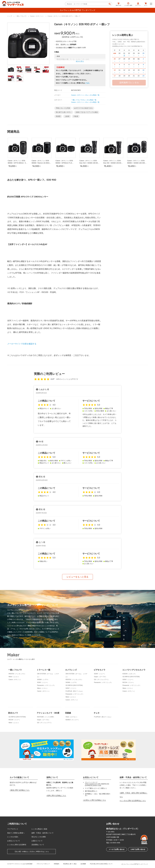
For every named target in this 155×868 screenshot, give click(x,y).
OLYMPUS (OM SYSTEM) (74, 685)
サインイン (138, 4)
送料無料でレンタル (129, 83)
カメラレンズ (71, 670)
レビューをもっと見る (77, 577)
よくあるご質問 (128, 4)
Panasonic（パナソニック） (46, 685)
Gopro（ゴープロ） (100, 677)
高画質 (58, 116)
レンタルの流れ (13, 837)
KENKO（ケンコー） (72, 720)
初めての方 (118, 4)
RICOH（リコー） (129, 682)
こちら (87, 83)
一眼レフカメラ (15, 670)
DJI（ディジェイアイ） (102, 680)
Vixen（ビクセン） (72, 717)
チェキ (97, 713)
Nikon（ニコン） (14, 677)
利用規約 (57, 864)
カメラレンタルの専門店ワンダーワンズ (136, 864)
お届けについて (37, 841)
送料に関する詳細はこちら (57, 796)
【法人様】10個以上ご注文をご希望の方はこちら (31, 852)
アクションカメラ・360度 (48, 713)
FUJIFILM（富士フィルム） (75, 691)
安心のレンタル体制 (39, 837)
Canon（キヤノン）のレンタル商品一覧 (85, 95)
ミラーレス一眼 (43, 670)
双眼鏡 (68, 713)
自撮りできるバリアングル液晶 (87, 112)
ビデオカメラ (100, 670)
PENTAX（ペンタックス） (17, 674)
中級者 (76, 116)
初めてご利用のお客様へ (16, 833)
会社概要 (83, 864)
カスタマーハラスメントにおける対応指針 (20, 864)
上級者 (67, 116)
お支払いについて (14, 841)
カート (146, 4)
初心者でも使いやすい (64, 112)
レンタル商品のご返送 (39, 829)
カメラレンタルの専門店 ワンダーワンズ (77, 10)
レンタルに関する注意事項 (17, 845)
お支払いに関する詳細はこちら (95, 800)
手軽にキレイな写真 (63, 108)
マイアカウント (13, 829)
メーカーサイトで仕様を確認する (22, 344)
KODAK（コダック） (129, 674)
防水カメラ (13, 713)
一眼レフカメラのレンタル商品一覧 (84, 100)
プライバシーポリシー (43, 864)
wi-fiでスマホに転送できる (83, 108)
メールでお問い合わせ (117, 849)
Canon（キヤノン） (15, 680)
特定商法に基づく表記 (70, 864)
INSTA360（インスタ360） (46, 717)
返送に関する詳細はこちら (20, 790)
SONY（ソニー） (43, 682)
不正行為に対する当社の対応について (101, 864)
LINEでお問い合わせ (138, 849)
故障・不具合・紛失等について (43, 833)
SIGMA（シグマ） (43, 680)
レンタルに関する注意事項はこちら (133, 801)
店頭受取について (38, 845)
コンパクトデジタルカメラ (134, 670)
